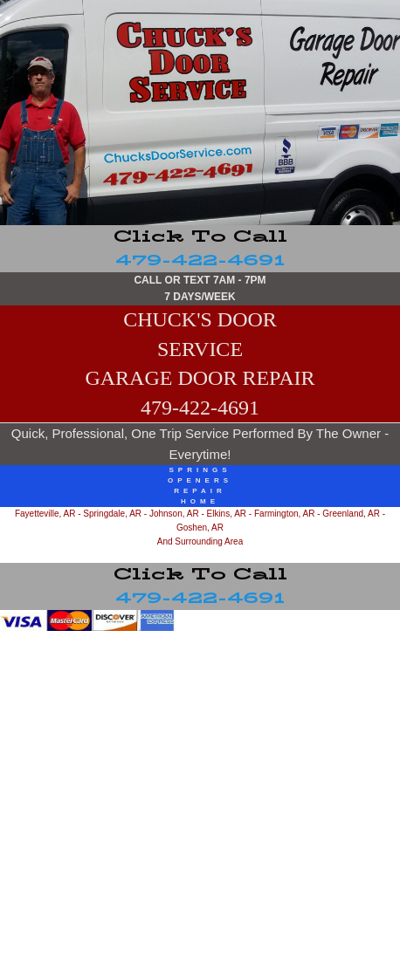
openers (200, 480)
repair (200, 491)
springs (200, 470)
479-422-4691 (200, 249)
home (200, 501)
